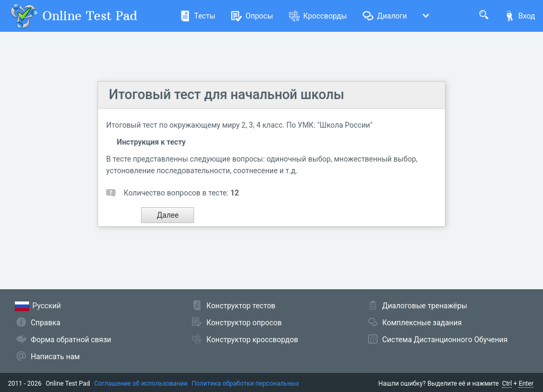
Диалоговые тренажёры (425, 306)
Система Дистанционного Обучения (445, 340)
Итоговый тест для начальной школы (226, 95)
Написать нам (55, 357)
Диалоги (385, 16)
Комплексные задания (422, 323)
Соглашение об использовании (141, 384)
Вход (520, 16)
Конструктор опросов (244, 323)
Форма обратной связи (71, 340)
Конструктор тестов (241, 306)
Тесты (198, 16)
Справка (46, 323)
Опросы (252, 16)
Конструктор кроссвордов (252, 340)
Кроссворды (318, 16)
